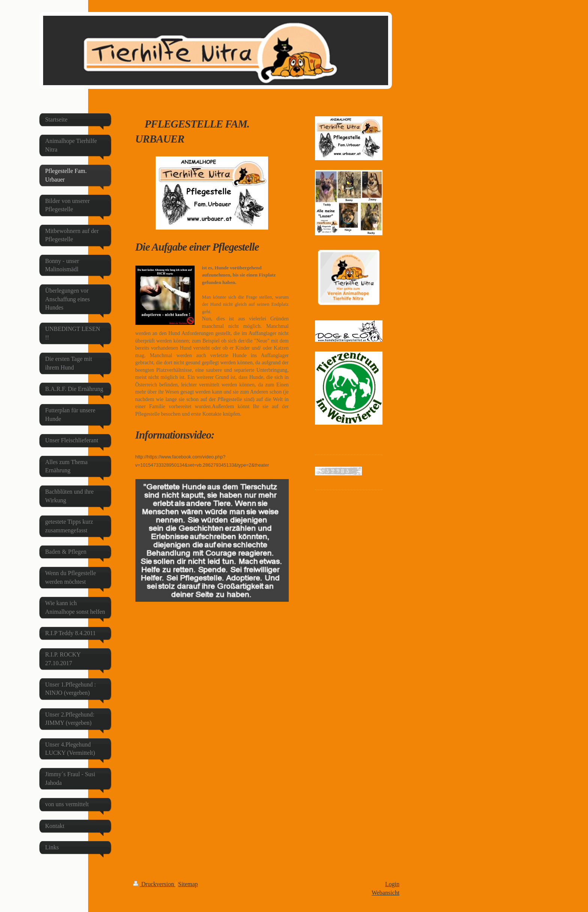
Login (392, 884)
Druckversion (154, 884)
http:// (141, 457)
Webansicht (385, 893)
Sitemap (188, 884)
